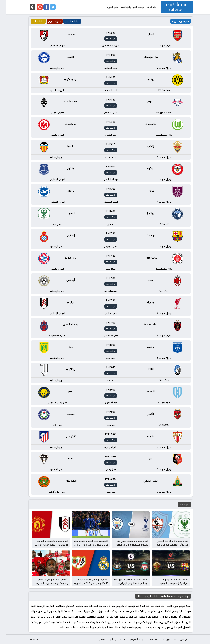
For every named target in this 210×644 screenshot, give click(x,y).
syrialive (28, 639)
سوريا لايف (160, 639)
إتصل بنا (106, 639)
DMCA (117, 639)
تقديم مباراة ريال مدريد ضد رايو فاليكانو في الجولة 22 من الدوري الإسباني (85, 583)
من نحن (96, 639)
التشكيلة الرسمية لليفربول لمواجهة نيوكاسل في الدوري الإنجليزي (125, 581)
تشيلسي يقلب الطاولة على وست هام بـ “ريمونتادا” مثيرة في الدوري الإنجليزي (85, 545)
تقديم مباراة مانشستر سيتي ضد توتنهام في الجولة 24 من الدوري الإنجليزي (126, 545)
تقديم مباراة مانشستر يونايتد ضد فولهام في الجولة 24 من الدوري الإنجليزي (46, 545)
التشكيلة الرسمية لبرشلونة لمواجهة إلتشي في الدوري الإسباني (169, 583)
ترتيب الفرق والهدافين (127, 7)
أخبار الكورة (107, 7)
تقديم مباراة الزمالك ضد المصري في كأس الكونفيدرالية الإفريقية (167, 543)
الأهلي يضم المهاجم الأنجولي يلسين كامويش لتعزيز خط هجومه (46, 581)
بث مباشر (146, 7)
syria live (147, 639)
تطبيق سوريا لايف (176, 639)
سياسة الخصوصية (131, 639)
